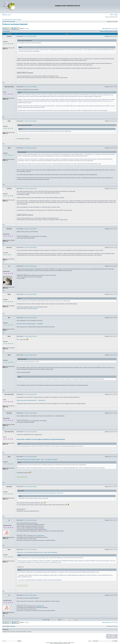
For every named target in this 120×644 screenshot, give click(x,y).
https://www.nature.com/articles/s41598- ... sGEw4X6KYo (31, 400)
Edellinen (110, 29)
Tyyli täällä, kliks (40, 536)
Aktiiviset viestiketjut (17, 20)
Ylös (3, 83)
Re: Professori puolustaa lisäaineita (30, 36)
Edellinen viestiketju (104, 31)
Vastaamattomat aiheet (7, 20)
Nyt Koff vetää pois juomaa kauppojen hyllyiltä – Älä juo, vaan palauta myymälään (37, 459)
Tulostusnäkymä (6, 31)
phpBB (59, 643)
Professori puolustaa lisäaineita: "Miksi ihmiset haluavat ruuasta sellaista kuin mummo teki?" (41, 493)
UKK (112, 15)
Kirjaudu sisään (6, 15)
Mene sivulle (105, 29)
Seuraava (116, 29)
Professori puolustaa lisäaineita (15, 24)
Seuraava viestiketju (113, 31)
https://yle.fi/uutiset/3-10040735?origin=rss (27, 308)
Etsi (116, 15)
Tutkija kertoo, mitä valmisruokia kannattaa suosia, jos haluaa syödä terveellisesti (37, 552)
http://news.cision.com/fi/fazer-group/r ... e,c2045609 (30, 324)
